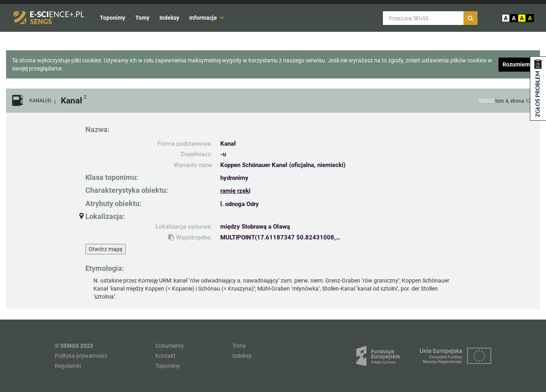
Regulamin (68, 366)
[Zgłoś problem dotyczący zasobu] (538, 89)
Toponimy (113, 18)
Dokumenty (170, 346)
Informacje (207, 18)
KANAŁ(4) (40, 101)
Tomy (142, 18)
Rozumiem (516, 64)
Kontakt (165, 356)
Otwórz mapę (105, 249)
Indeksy (169, 18)
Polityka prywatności (81, 356)
